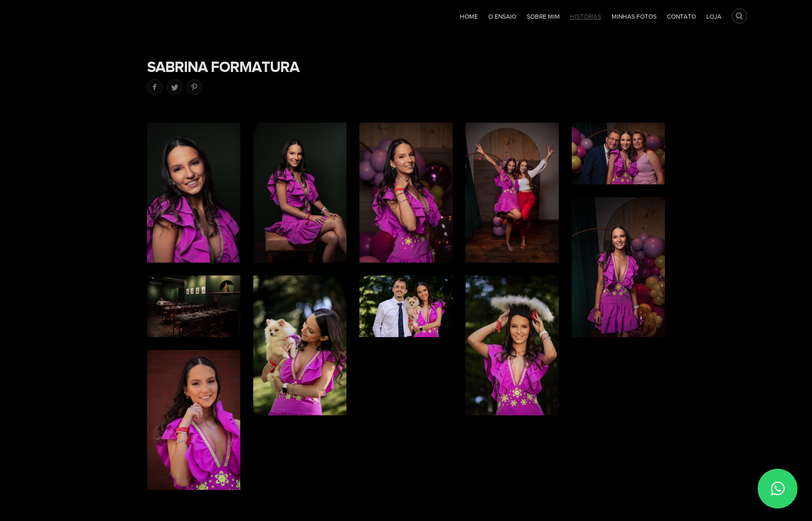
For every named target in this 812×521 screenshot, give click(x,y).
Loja (714, 17)
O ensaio (502, 17)
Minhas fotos (634, 17)
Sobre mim (543, 17)
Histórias (586, 17)
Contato (682, 17)
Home (469, 17)
